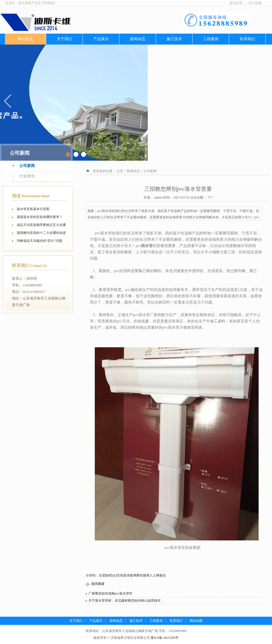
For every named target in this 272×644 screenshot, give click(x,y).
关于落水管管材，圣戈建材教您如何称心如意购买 (125, 601)
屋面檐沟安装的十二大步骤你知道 (41, 233)
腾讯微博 (143, 575)
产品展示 (101, 39)
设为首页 (236, 3)
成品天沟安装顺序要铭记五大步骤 (41, 225)
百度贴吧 (105, 575)
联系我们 (247, 39)
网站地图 (196, 621)
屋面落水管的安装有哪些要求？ (40, 217)
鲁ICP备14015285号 (165, 638)
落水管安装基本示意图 (33, 209)
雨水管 (147, 246)
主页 (120, 171)
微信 (162, 575)
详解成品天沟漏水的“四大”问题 (39, 241)
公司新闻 (27, 166)
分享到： (92, 575)
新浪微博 (130, 575)
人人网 (154, 575)
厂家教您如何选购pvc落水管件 (110, 593)
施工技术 (174, 39)
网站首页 (25, 39)
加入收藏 (255, 3)
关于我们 (64, 39)
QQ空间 (118, 575)
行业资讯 (27, 176)
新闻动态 (138, 39)
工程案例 (211, 39)
